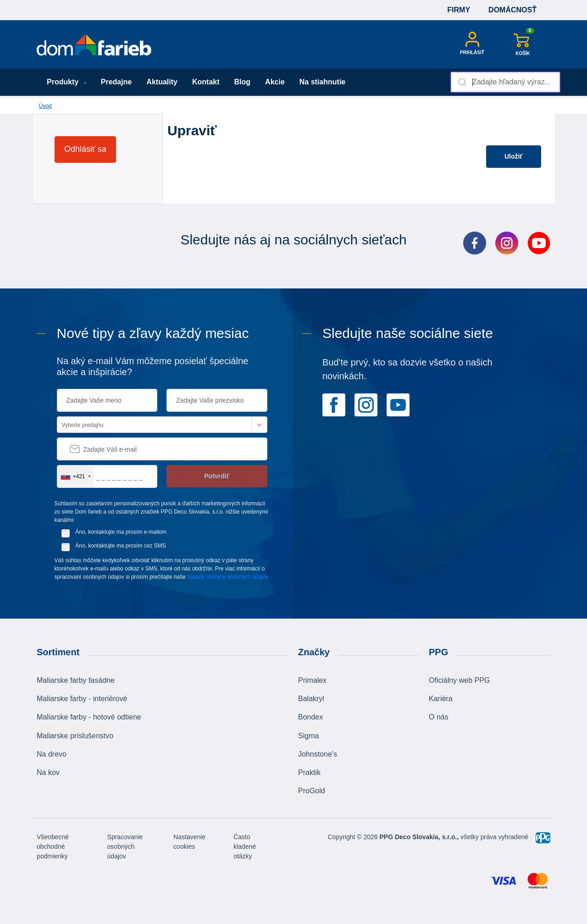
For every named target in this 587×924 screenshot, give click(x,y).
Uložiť (514, 156)
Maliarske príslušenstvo (75, 736)
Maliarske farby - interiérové (82, 699)
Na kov (48, 772)
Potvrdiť (217, 476)
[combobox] (505, 82)
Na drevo (52, 754)
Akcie (275, 82)
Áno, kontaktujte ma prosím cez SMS (120, 546)
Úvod (45, 106)
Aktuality (162, 82)
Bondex (310, 717)
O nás (439, 717)
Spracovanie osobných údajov (125, 847)
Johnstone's (318, 754)
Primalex (312, 680)
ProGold (312, 791)
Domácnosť (512, 10)
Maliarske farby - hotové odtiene (89, 717)
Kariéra (441, 699)
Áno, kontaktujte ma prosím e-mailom (121, 532)
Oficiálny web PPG (459, 680)
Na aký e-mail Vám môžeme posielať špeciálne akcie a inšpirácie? (153, 366)
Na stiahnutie (322, 82)
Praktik (309, 772)
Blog (243, 82)
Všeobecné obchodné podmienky (53, 847)
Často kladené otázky (245, 847)
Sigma (308, 736)
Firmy (459, 10)
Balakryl (311, 699)
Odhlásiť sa (85, 149)
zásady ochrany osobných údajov (228, 577)
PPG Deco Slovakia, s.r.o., (419, 837)
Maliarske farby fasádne (76, 680)
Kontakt (206, 82)
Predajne (116, 82)
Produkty (67, 82)
